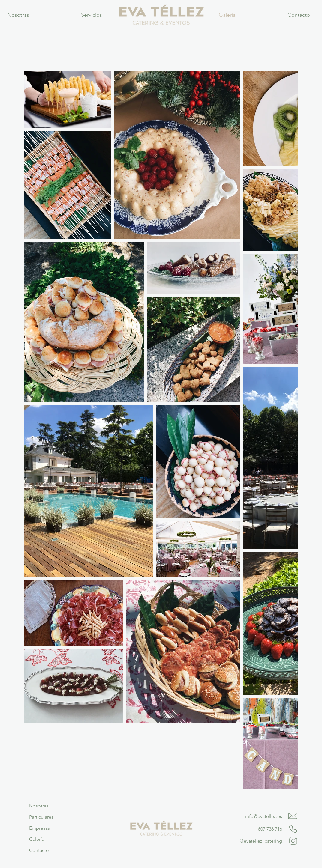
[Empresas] (39, 828)
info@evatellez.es (264, 816)
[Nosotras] (39, 806)
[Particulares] (41, 817)
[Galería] (37, 839)
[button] (92, 15)
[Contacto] (39, 850)
